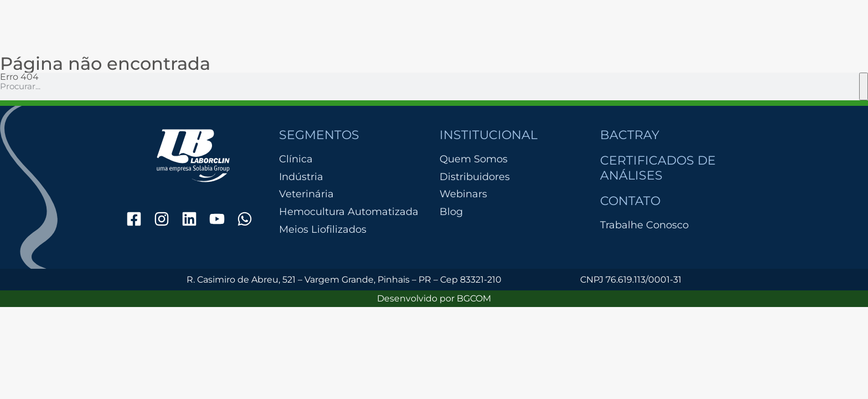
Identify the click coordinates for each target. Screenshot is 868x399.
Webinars (463, 194)
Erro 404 (19, 77)
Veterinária (306, 194)
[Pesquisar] (864, 86)
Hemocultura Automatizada (349, 212)
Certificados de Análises (658, 168)
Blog (451, 212)
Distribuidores (475, 177)
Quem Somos (474, 159)
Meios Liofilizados (323, 230)
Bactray (630, 135)
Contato (630, 201)
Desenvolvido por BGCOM (434, 298)
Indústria (301, 177)
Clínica (296, 159)
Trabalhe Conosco (644, 225)
